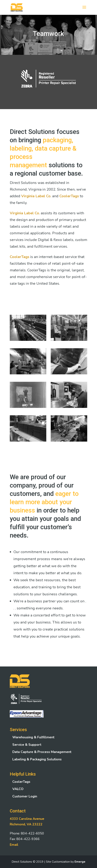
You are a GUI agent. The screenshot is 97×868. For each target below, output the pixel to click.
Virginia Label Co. (25, 213)
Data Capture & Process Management (42, 752)
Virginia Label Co (36, 196)
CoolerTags (69, 196)
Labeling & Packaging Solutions (37, 759)
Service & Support (27, 745)
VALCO (18, 789)
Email (14, 845)
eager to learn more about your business (44, 502)
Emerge (80, 862)
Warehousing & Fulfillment (33, 737)
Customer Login (25, 796)
